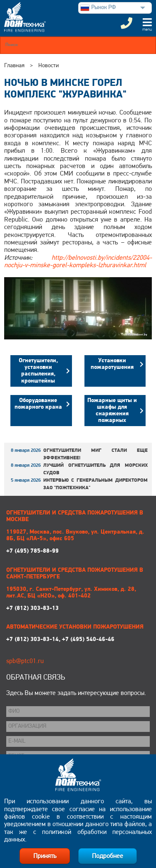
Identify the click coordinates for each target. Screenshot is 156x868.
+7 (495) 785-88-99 (76, 542)
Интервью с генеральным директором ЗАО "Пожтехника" (95, 484)
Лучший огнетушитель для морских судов (95, 469)
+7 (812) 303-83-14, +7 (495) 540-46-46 (60, 640)
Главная (14, 66)
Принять (45, 856)
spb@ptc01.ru (25, 661)
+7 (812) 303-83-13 (76, 599)
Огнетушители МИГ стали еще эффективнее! (95, 454)
